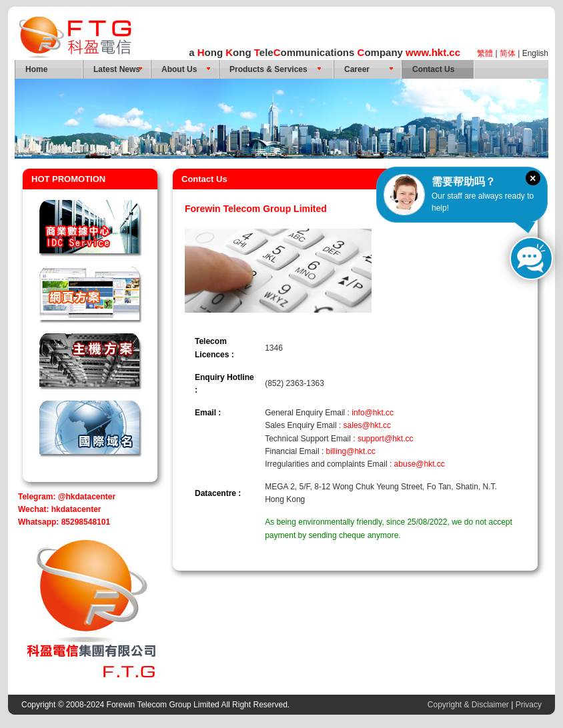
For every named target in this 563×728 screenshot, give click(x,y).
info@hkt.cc (373, 413)
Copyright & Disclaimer (468, 705)
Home (36, 69)
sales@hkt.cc (368, 425)
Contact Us (433, 69)
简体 (508, 53)
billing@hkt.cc (351, 451)
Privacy (529, 705)
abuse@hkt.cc (420, 464)
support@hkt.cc (386, 439)
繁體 (485, 53)
